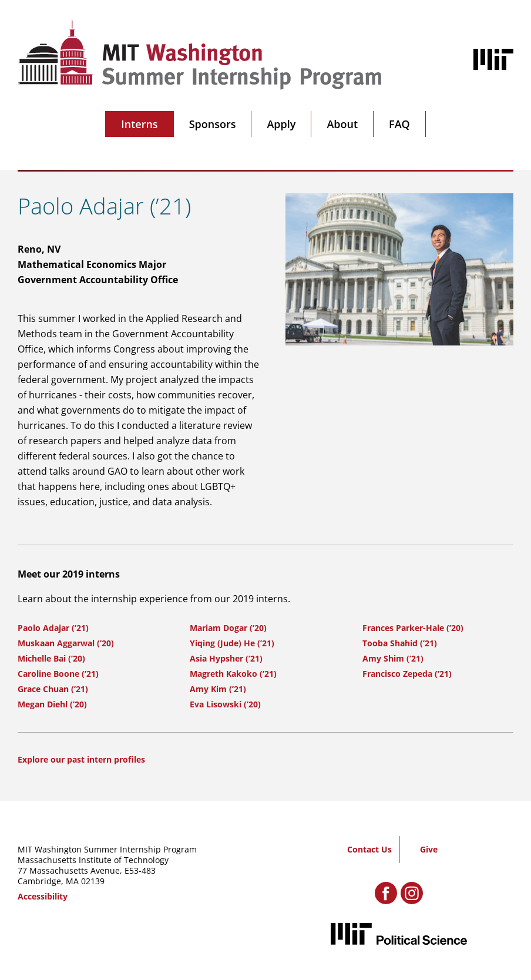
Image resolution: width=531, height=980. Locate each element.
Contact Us (369, 849)
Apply (281, 124)
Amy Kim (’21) (218, 689)
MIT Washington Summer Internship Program (107, 849)
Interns (139, 124)
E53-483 (140, 870)
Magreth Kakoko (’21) (233, 674)
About (342, 124)
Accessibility (43, 896)
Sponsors (213, 124)
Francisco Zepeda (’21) (407, 674)
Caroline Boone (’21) (58, 674)
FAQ (399, 124)
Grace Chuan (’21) (53, 689)
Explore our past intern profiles (81, 759)
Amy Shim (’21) (393, 658)
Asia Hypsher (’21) (226, 658)
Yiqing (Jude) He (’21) (232, 643)
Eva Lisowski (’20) (225, 704)
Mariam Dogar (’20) (228, 628)
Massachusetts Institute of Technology (93, 860)
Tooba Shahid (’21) (400, 643)
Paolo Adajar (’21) (53, 628)
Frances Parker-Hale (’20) (413, 628)
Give (429, 849)
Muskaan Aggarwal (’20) (66, 643)
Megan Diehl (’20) (52, 704)
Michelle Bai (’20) (51, 658)
